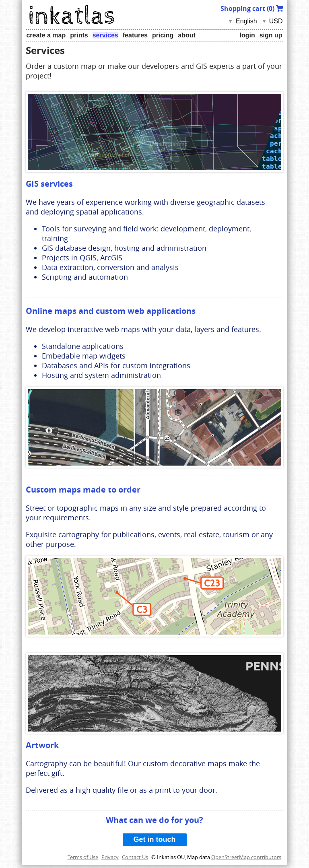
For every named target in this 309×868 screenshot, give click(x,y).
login (247, 35)
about (187, 35)
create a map (46, 35)
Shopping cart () (252, 8)
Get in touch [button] (155, 839)
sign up (271, 35)
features (135, 35)
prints (79, 35)
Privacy (110, 857)
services (105, 35)
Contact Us (135, 857)
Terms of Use (83, 857)
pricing (163, 35)
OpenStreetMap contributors (246, 857)
